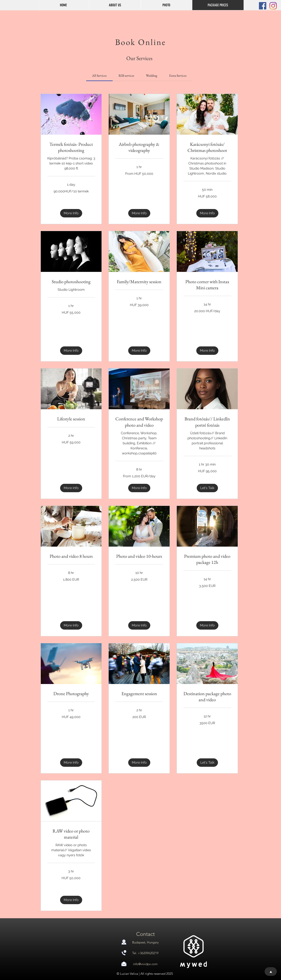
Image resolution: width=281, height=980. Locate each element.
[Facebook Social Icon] (263, 6)
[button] (166, 5)
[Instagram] (273, 6)
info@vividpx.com (145, 964)
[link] (99, 76)
